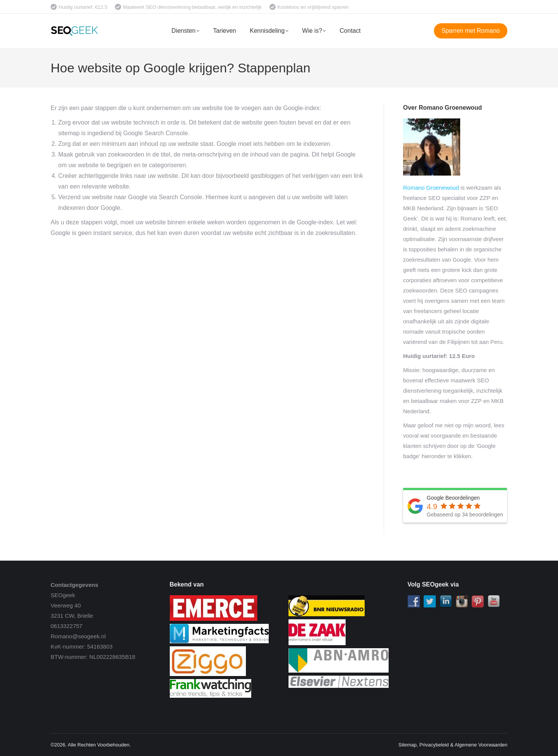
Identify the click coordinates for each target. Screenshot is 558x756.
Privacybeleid (434, 745)
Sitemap (408, 745)
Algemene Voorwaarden (481, 745)
